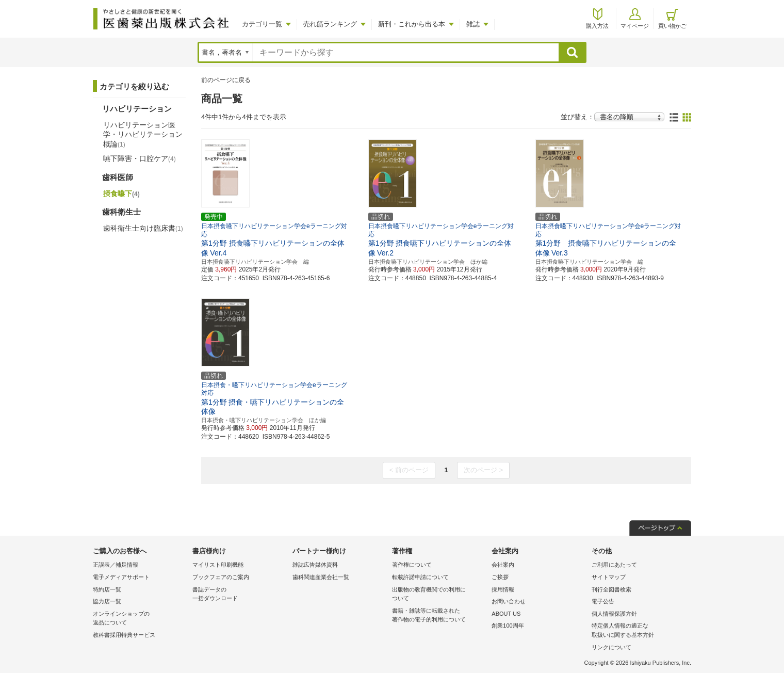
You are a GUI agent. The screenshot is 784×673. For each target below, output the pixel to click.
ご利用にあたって (614, 565)
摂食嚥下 (121, 194)
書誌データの (240, 595)
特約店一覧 (107, 589)
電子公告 (603, 601)
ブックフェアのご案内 (221, 577)
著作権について (412, 565)
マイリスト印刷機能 (218, 565)
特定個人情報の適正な (639, 631)
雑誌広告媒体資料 (315, 565)
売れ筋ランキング (330, 24)
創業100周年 (508, 626)
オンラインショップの (140, 619)
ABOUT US (506, 614)
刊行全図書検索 (611, 589)
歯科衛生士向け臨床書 (143, 228)
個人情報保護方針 (614, 614)
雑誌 (473, 24)
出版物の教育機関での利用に (439, 595)
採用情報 (503, 589)
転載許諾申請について (420, 577)
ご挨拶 (500, 577)
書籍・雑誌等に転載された (439, 616)
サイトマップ (609, 577)
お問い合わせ (509, 601)
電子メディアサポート (121, 577)
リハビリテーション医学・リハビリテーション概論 (143, 134)
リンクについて (611, 647)
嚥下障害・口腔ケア (140, 158)
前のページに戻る (226, 80)
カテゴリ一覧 (262, 24)
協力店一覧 (107, 601)
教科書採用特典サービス (124, 635)
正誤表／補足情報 (116, 565)
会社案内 (503, 565)
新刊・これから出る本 (412, 24)
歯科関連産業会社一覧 (321, 577)
